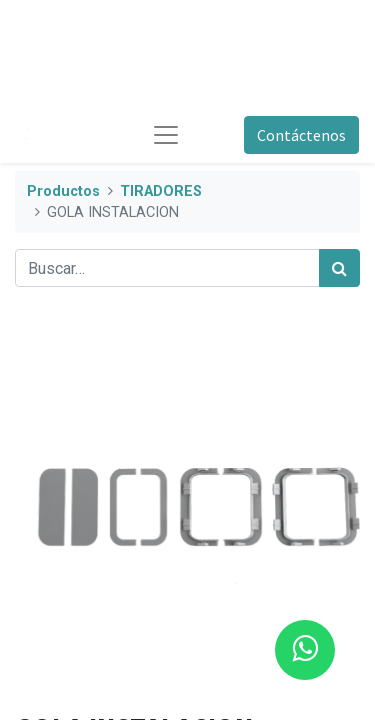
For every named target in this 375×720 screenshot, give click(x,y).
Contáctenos (301, 135)
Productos (63, 191)
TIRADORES (161, 191)
